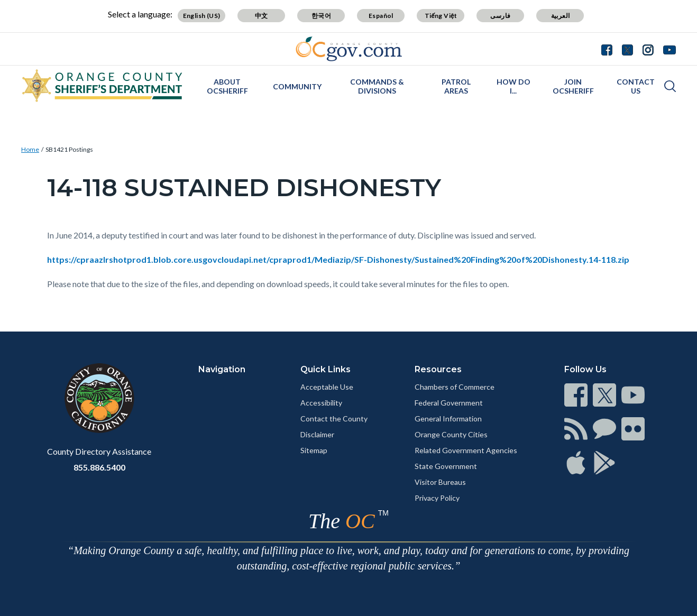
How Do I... (513, 86)
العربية (561, 16)
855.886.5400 (99, 467)
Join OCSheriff (573, 86)
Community (297, 86)
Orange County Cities (451, 434)
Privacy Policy (437, 498)
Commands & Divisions (377, 86)
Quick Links (325, 369)
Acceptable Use (327, 387)
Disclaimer (317, 434)
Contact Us (636, 86)
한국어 (321, 16)
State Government (446, 466)
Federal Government (449, 403)
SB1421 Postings (69, 149)
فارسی (500, 16)
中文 (262, 16)
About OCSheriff (227, 86)
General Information (448, 419)
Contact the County (334, 419)
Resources (438, 369)
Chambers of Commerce (455, 387)
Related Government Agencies (466, 450)
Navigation (222, 369)
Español (381, 16)
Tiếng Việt (441, 16)
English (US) (202, 16)
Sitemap (314, 450)
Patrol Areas (456, 86)
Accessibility (321, 403)
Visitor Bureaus (440, 482)
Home (30, 149)
